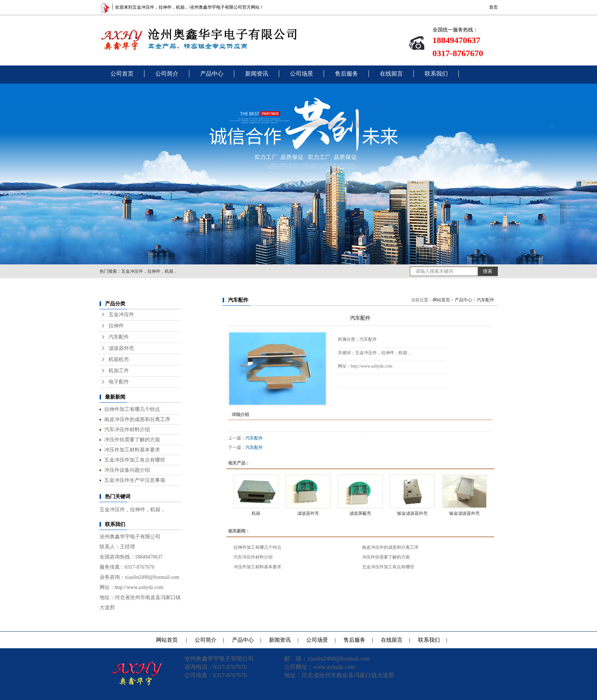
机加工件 (119, 371)
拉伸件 (116, 326)
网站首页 (441, 300)
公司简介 (167, 74)
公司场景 (302, 74)
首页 (493, 7)
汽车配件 (119, 337)
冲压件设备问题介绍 (127, 470)
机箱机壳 (119, 359)
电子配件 (119, 382)
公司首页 (122, 74)
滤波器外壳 (121, 348)
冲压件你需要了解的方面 (132, 440)
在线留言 (391, 74)
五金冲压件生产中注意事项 (135, 480)
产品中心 (212, 74)
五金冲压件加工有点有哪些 (135, 460)
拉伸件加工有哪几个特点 (132, 409)
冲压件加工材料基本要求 (132, 450)
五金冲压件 (121, 315)
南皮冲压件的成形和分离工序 (137, 419)
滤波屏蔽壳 (360, 513)
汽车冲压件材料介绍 (127, 429)
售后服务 (346, 74)
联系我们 (436, 74)
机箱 (256, 513)
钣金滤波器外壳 (412, 513)
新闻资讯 (257, 74)
